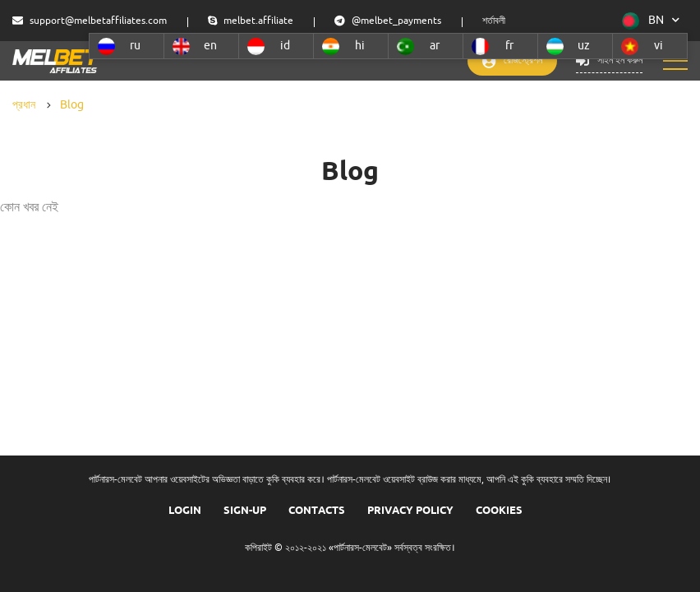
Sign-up (245, 510)
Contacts (317, 510)
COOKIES (499, 510)
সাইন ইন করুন (606, 61)
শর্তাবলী (494, 21)
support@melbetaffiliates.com (90, 21)
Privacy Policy (410, 510)
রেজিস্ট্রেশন (501, 61)
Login (185, 510)
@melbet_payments (388, 21)
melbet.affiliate (251, 21)
